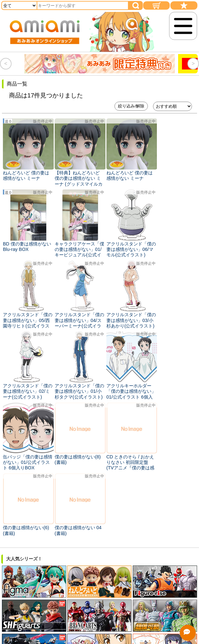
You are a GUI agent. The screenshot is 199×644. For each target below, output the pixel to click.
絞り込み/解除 (131, 106)
